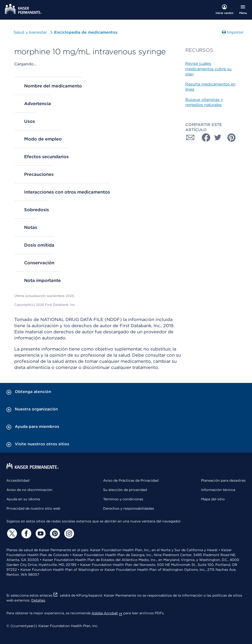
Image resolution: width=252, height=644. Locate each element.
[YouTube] (40, 533)
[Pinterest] (54, 533)
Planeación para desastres (223, 480)
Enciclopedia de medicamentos (86, 32)
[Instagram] (68, 533)
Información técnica (218, 490)
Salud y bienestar (30, 32)
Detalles (38, 600)
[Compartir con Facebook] (204, 138)
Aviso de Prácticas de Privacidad (131, 480)
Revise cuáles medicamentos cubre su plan (208, 69)
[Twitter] (11, 533)
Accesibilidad (18, 480)
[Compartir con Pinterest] (232, 138)
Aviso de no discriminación (29, 490)
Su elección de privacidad (125, 490)
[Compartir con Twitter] (218, 138)
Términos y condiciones (123, 499)
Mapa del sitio (213, 499)
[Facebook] (26, 533)
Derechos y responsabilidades (129, 508)
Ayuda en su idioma (23, 499)
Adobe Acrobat (107, 613)
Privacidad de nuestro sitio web (33, 508)
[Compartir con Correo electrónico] (190, 138)
